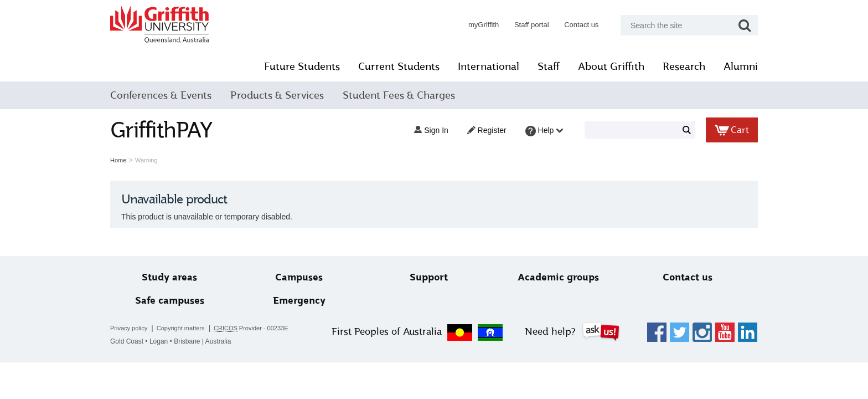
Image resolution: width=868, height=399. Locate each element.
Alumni (741, 66)
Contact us (581, 25)
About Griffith (611, 66)
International (489, 66)
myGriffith (484, 25)
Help (544, 131)
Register (487, 130)
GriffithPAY (161, 130)
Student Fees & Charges (399, 95)
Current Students (399, 66)
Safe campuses (170, 301)
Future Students (302, 66)
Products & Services (277, 95)
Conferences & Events (161, 95)
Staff (549, 66)
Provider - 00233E (251, 328)
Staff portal (532, 25)
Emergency (299, 301)
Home (118, 160)
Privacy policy (129, 328)
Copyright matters (181, 328)
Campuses (299, 277)
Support (429, 277)
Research (684, 66)
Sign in (431, 130)
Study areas (169, 277)
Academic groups (558, 277)
